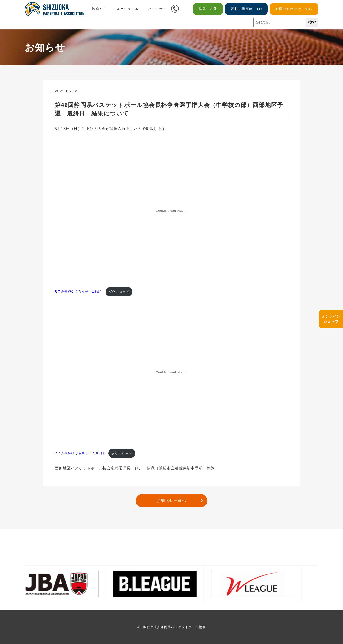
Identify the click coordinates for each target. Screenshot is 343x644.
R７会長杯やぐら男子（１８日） (80, 453)
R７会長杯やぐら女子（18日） (79, 292)
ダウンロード (119, 292)
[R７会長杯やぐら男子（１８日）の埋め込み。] (171, 372)
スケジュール (127, 9)
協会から (99, 9)
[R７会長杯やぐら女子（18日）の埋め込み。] (171, 211)
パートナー (157, 9)
